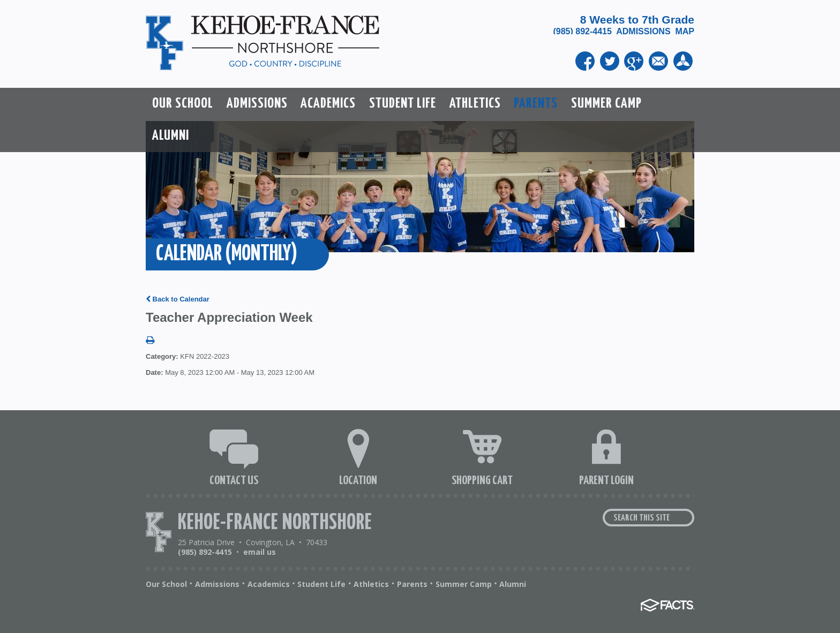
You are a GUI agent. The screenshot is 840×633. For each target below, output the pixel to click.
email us (260, 552)
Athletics (371, 584)
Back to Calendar (178, 299)
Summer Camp (464, 584)
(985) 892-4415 (584, 31)
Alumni (513, 584)
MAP (685, 31)
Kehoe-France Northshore (275, 523)
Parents (412, 584)
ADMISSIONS (643, 31)
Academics (269, 584)
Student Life (321, 584)
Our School (166, 584)
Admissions (217, 584)
